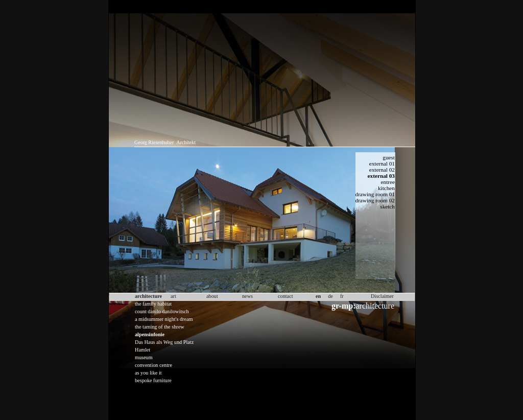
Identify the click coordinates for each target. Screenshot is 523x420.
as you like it (148, 373)
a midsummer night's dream (164, 319)
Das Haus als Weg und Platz (164, 342)
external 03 (381, 176)
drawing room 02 (375, 200)
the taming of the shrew (160, 327)
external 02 (382, 170)
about (212, 296)
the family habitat (153, 304)
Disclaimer (382, 296)
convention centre (153, 365)
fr (342, 296)
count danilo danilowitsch (162, 311)
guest (389, 157)
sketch (387, 206)
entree (388, 182)
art (173, 296)
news (247, 296)
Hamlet (142, 350)
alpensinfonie (150, 334)
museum (144, 357)
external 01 (382, 164)
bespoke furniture (153, 380)
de (330, 296)
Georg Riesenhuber (154, 142)
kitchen (386, 188)
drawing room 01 (375, 194)
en (318, 296)
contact (286, 296)
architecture (363, 306)
